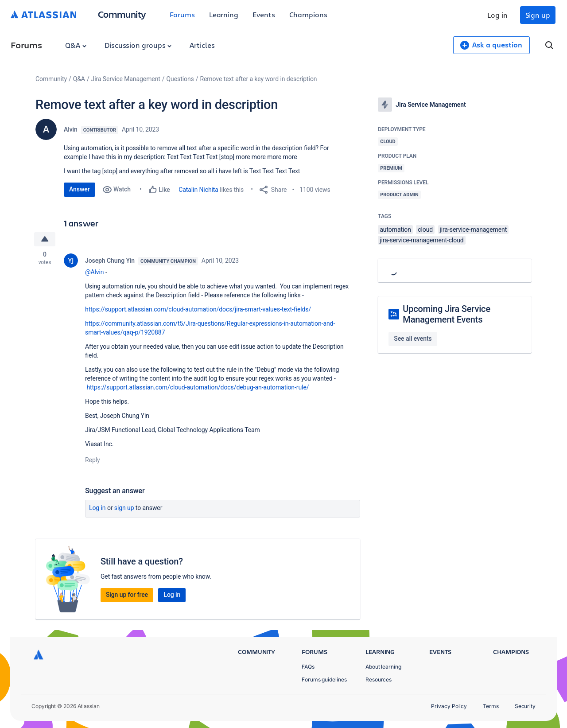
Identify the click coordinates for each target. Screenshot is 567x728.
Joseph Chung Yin (110, 261)
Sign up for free (127, 595)
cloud (425, 230)
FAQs (308, 667)
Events (264, 14)
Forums (182, 14)
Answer (80, 189)
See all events (413, 339)
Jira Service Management (126, 79)
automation (395, 230)
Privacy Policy (449, 706)
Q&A (76, 45)
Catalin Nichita (198, 190)
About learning (383, 667)
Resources (379, 679)
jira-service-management (474, 230)
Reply (93, 460)
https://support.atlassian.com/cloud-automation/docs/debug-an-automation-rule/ (198, 387)
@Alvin (95, 272)
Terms (491, 706)
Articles (202, 45)
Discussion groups (138, 45)
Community (122, 14)
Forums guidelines (324, 679)
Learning (224, 14)
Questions (180, 79)
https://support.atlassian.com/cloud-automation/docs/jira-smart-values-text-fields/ (198, 309)
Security (525, 706)
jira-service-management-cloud (421, 240)
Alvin (71, 129)
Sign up (538, 15)
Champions (308, 14)
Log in (497, 15)
